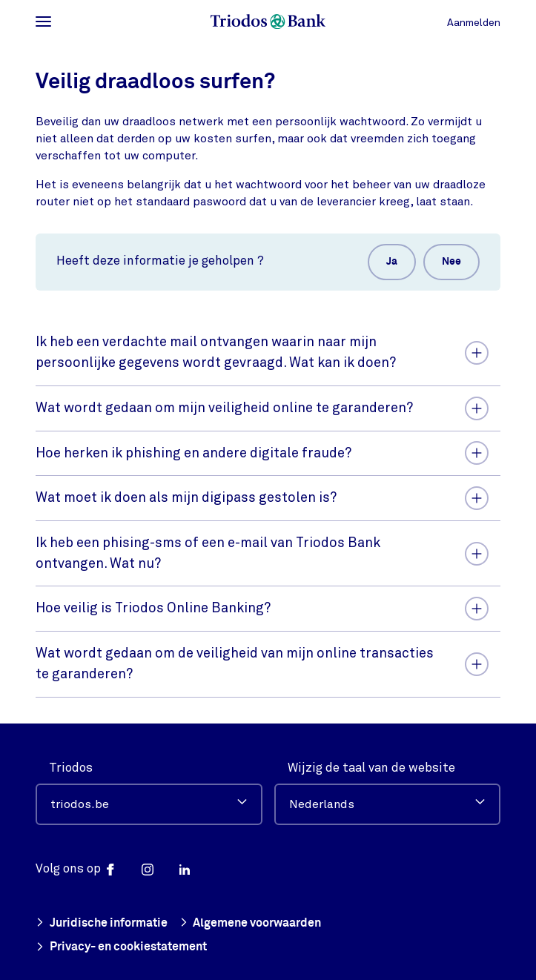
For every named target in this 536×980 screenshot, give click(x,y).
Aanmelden (474, 23)
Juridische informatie (102, 922)
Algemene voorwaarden (251, 922)
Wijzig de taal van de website (371, 765)
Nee (451, 262)
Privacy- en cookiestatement (121, 947)
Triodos (71, 765)
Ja (392, 262)
